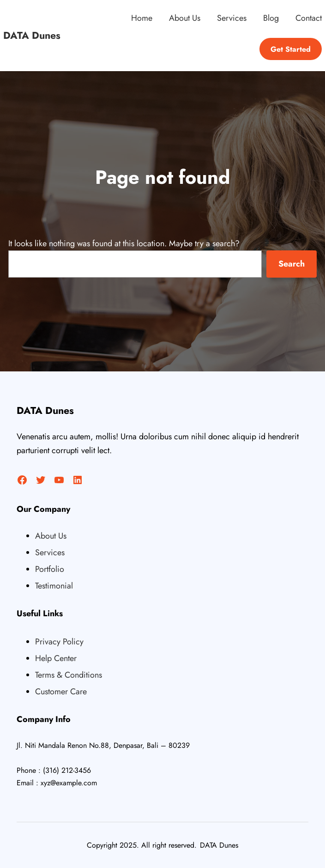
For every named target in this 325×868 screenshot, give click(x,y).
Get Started (291, 49)
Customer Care (61, 692)
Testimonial (54, 586)
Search (292, 264)
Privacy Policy (59, 642)
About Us (51, 536)
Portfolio (50, 569)
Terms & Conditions (69, 675)
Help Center (56, 658)
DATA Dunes (32, 35)
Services (50, 552)
